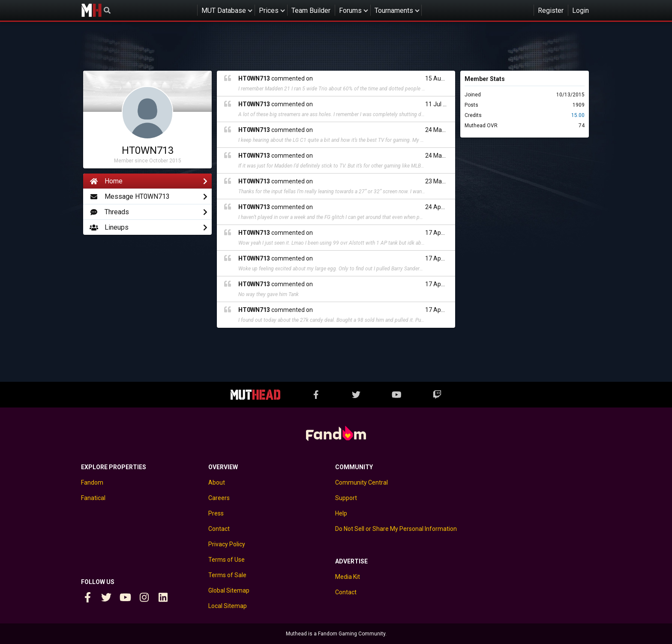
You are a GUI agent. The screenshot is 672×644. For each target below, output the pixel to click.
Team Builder (311, 10)
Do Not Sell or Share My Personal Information (396, 529)
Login (580, 10)
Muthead (91, 10)
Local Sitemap (228, 606)
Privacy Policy (227, 544)
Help (341, 513)
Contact (219, 529)
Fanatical (93, 498)
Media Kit (348, 577)
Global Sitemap (229, 590)
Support (346, 498)
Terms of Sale (227, 575)
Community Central (361, 482)
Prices (269, 10)
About (217, 482)
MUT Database (224, 10)
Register (551, 10)
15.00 (578, 115)
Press (216, 513)
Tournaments (394, 10)
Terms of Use (226, 560)
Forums (350, 10)
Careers (219, 498)
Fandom (92, 482)
